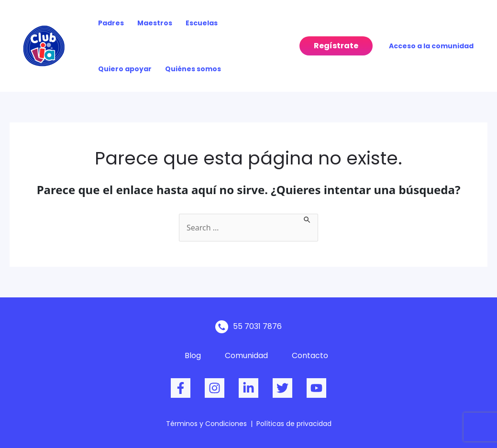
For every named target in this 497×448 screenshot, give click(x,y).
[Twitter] (282, 388)
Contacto (310, 355)
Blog (193, 355)
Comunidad (246, 355)
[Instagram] (215, 388)
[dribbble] (316, 388)
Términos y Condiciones (206, 424)
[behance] (248, 388)
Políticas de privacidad (294, 424)
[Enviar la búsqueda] (308, 219)
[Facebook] (181, 388)
